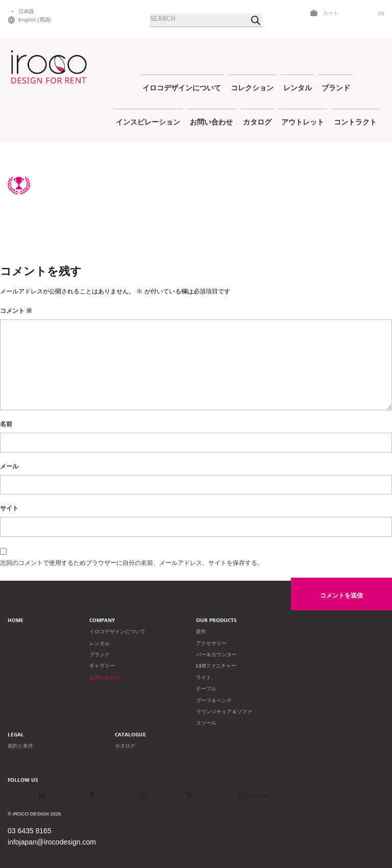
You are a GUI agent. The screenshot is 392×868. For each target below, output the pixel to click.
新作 (201, 631)
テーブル (206, 689)
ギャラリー (102, 666)
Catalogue (130, 735)
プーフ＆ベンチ (214, 700)
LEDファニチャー (216, 666)
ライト (204, 677)
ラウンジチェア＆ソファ (224, 712)
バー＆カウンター (216, 654)
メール (9, 466)
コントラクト (355, 122)
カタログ (257, 122)
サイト (9, 508)
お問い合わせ (211, 122)
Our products (216, 620)
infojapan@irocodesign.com (52, 842)
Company (102, 620)
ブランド (336, 88)
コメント (16, 311)
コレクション (252, 88)
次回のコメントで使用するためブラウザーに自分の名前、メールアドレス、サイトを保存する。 (132, 563)
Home (16, 620)
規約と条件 (20, 746)
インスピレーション (148, 122)
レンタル (298, 88)
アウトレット (303, 122)
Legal (16, 735)
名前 (6, 424)
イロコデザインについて (182, 88)
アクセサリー (211, 643)
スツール (206, 723)
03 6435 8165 (30, 831)
